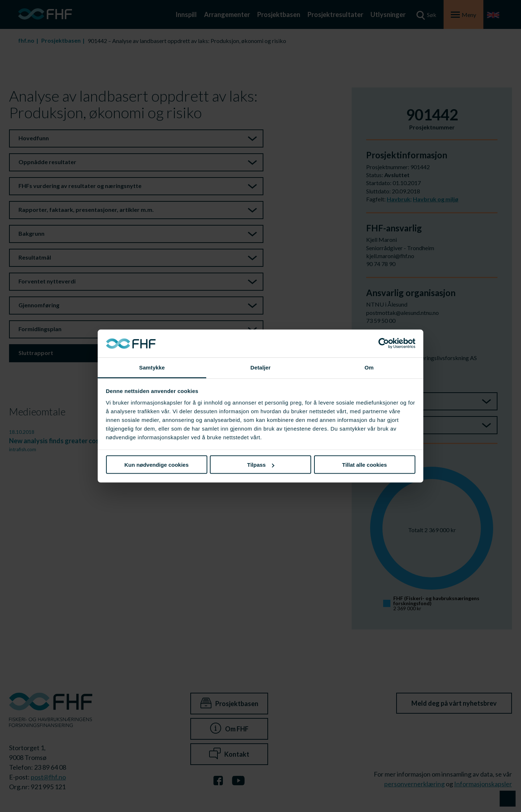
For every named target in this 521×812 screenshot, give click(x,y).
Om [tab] (369, 367)
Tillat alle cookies (365, 465)
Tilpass (261, 465)
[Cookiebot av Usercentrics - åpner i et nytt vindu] (384, 343)
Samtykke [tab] (152, 367)
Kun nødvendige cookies (157, 465)
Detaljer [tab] (260, 367)
